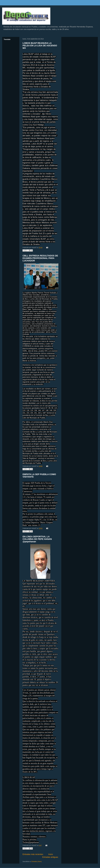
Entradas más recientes (33, 854)
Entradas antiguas (50, 857)
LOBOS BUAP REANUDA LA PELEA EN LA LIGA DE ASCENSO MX (40, 46)
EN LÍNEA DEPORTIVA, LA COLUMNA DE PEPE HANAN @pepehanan (37, 539)
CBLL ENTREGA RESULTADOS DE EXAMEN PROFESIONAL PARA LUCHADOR (40, 258)
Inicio (51, 854)
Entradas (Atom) (37, 861)
